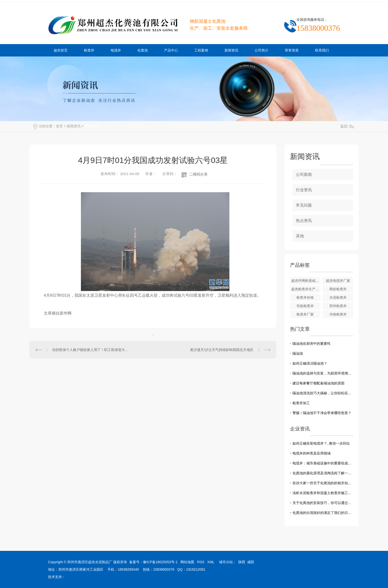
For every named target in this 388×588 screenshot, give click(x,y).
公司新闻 (304, 174)
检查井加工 (301, 403)
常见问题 (304, 205)
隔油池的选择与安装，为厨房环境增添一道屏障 (323, 373)
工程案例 (201, 50)
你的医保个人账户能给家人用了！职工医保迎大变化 (91, 350)
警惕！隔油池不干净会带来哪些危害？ (322, 413)
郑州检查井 (338, 306)
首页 (59, 126)
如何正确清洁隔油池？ (310, 363)
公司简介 (262, 50)
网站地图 (187, 562)
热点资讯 (92, 126)
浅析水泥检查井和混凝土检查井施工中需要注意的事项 (323, 493)
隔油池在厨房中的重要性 (312, 344)
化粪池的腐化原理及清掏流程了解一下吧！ (323, 473)
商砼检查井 (338, 289)
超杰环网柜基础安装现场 (306, 281)
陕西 (242, 562)
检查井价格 (305, 297)
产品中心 (171, 50)
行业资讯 (304, 190)
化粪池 (143, 50)
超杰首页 (61, 50)
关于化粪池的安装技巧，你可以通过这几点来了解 (323, 503)
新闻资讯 (231, 50)
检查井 (89, 50)
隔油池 (298, 353)
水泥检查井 (338, 297)
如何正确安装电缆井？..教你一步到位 (321, 443)
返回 (347, 126)
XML (211, 562)
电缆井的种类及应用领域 (312, 453)
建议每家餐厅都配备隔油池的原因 (318, 383)
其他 (300, 236)
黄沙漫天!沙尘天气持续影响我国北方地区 (222, 350)
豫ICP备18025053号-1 (160, 562)
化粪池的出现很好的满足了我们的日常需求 (323, 513)
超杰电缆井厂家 (338, 281)
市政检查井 (305, 306)
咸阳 (251, 562)
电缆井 (116, 50)
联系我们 (322, 50)
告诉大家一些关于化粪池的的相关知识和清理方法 (323, 483)
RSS (201, 562)
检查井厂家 (305, 314)
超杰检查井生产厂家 (306, 289)
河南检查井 (338, 314)
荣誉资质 (292, 50)
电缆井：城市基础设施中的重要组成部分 (323, 463)
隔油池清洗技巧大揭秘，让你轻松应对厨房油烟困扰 (323, 393)
